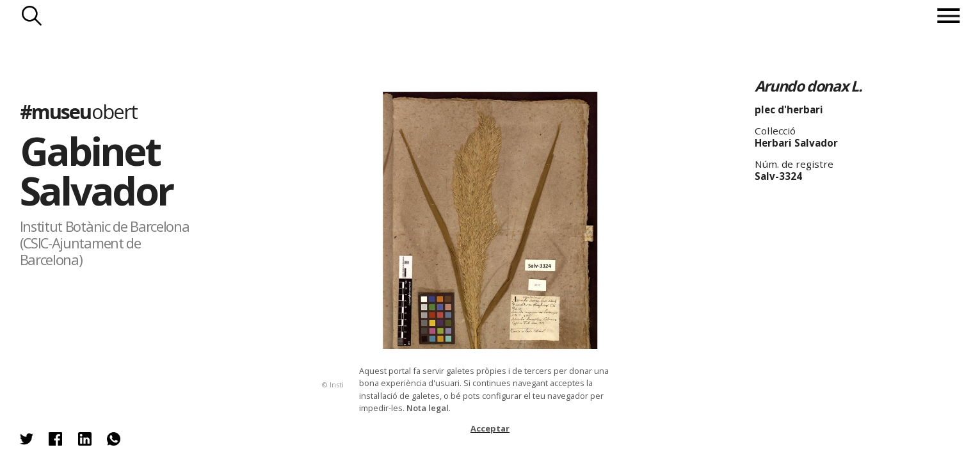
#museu (79, 111)
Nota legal (428, 408)
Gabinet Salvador (96, 170)
